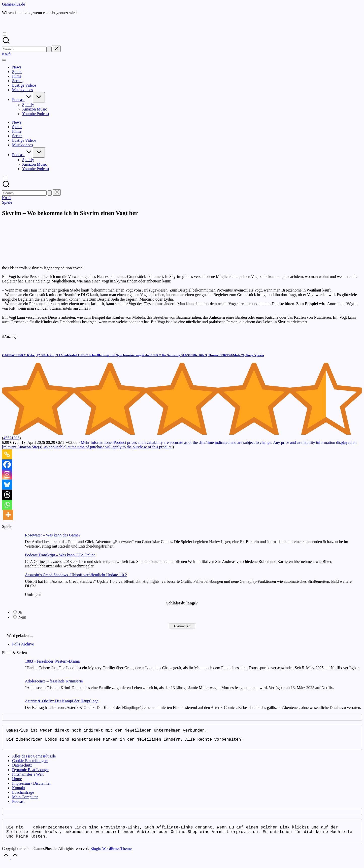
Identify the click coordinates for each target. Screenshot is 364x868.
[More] (8, 515)
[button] (50, 49)
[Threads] (7, 495)
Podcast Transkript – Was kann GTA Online (60, 555)
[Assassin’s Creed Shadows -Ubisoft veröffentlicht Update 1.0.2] (11, 583)
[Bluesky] (7, 485)
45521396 (11, 438)
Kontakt (19, 792)
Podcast (18, 805)
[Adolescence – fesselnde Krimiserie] (11, 689)
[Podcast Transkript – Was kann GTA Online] (11, 563)
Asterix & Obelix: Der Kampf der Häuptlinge (62, 701)
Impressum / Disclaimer (31, 787)
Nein (22, 617)
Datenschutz (22, 769)
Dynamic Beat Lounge (30, 774)
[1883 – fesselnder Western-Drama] (11, 669)
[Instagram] (7, 475)
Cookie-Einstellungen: (30, 765)
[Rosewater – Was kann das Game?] (11, 543)
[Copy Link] (7, 454)
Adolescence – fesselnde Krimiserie (54, 681)
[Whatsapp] (7, 505)
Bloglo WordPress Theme (111, 855)
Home (17, 783)
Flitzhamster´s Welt (28, 778)
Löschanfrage (23, 796)
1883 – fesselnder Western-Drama (52, 661)
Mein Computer (25, 801)
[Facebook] (7, 464)
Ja (20, 612)
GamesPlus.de (13, 4)
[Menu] (4, 60)
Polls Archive (23, 644)
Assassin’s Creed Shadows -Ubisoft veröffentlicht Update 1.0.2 (76, 575)
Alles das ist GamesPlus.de (34, 760)
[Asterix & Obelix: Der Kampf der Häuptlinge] (11, 709)
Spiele (7, 202)
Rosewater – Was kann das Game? (53, 535)
